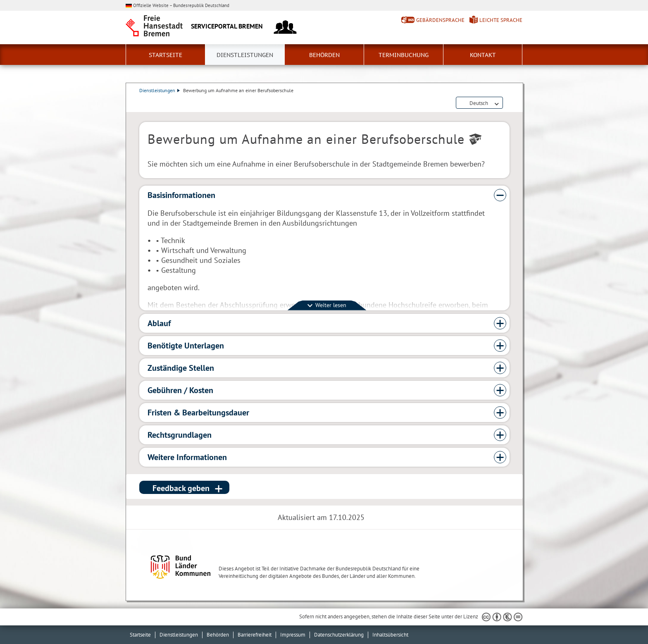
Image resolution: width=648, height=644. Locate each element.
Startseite (166, 55)
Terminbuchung (404, 55)
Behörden (324, 55)
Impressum (293, 635)
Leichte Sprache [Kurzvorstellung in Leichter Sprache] (501, 20)
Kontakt (483, 55)
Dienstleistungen (245, 55)
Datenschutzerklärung (339, 635)
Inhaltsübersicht (390, 635)
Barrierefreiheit (255, 635)
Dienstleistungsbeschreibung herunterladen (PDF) (508, 103)
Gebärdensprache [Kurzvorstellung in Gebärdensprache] (440, 20)
